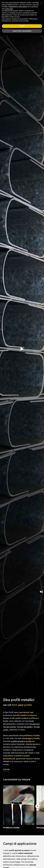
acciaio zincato (10, 727)
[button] (41, 3)
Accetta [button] (22, 26)
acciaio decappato (25, 727)
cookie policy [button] (9, 9)
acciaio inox (35, 724)
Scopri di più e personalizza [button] (22, 31)
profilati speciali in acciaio (21, 741)
